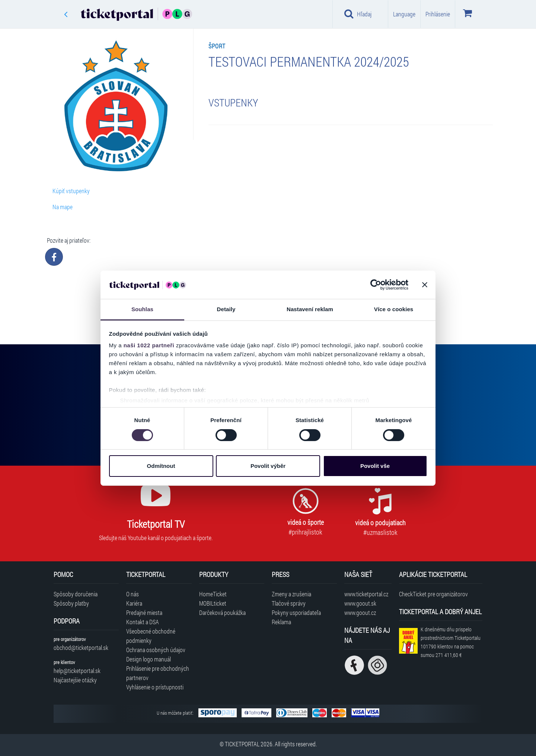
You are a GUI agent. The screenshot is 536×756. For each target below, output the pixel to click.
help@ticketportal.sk (77, 671)
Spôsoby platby (71, 603)
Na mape (63, 207)
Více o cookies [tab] (394, 309)
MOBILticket (213, 603)
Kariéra (134, 603)
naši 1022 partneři (149, 345)
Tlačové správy (289, 603)
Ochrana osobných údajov (156, 650)
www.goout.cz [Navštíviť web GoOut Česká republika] (360, 613)
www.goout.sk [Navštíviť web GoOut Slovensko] (360, 603)
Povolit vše (375, 466)
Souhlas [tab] (142, 309)
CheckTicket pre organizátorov (433, 594)
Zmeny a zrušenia (291, 594)
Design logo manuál (149, 659)
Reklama (281, 622)
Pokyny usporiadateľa (296, 613)
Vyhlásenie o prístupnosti (155, 687)
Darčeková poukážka (222, 613)
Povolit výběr (268, 466)
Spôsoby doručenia (76, 594)
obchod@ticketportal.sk (81, 647)
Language (404, 14)
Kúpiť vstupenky (71, 191)
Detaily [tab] (226, 309)
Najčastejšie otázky (75, 680)
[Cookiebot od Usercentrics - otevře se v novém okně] (376, 285)
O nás (133, 594)
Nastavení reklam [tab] (310, 309)
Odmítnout (161, 466)
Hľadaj (358, 14)
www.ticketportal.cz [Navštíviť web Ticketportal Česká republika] (366, 594)
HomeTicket (213, 594)
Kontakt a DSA (143, 622)
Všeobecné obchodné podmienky (151, 636)
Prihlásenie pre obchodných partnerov (158, 673)
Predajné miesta (144, 613)
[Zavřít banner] (425, 285)
